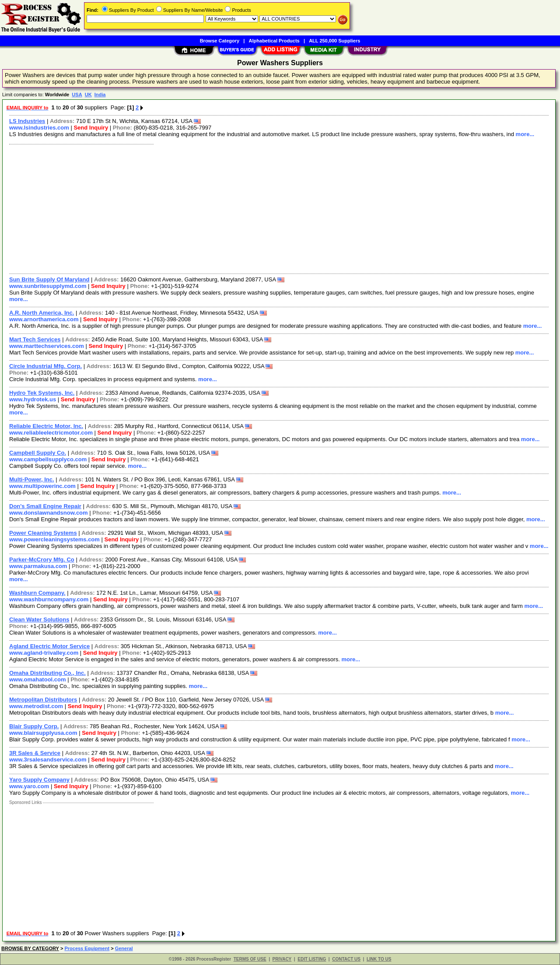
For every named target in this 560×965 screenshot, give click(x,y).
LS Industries (27, 121)
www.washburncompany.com (49, 599)
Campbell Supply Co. (38, 453)
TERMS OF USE (250, 959)
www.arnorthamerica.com (44, 319)
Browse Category (220, 41)
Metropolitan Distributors (43, 700)
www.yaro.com (29, 786)
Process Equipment (87, 948)
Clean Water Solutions (39, 619)
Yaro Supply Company (39, 780)
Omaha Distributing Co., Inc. (47, 673)
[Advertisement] (268, 208)
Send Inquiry (91, 128)
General (124, 948)
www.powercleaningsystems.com (54, 539)
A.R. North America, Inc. (42, 313)
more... (525, 134)
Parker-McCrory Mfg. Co (42, 560)
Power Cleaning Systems (43, 533)
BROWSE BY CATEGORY (30, 948)
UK (88, 95)
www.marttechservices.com (47, 346)
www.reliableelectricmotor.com (51, 433)
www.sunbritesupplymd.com (48, 286)
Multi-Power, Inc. (32, 479)
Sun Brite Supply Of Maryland (49, 279)
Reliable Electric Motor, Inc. (46, 426)
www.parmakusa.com (38, 566)
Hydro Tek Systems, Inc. (42, 393)
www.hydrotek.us (33, 399)
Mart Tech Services (35, 339)
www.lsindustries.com (39, 128)
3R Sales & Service (35, 753)
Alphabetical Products (274, 41)
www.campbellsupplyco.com (48, 459)
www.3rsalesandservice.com (48, 760)
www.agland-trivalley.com (44, 653)
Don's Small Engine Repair (45, 506)
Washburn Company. (37, 593)
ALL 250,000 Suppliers (334, 41)
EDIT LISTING (312, 959)
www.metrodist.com (36, 706)
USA (77, 95)
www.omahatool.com (38, 679)
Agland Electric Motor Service (49, 646)
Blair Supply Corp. (34, 726)
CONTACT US (346, 959)
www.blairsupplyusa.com (43, 733)
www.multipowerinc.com (42, 486)
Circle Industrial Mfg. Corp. (45, 366)
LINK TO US (379, 959)
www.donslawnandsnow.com (49, 513)
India (100, 95)
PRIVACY (282, 959)
